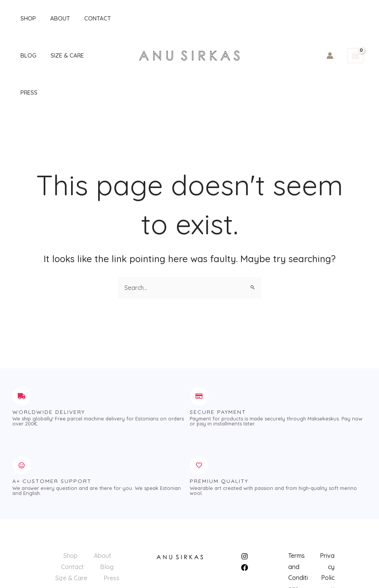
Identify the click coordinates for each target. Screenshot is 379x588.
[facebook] (246, 530)
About (52, 18)
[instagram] (246, 519)
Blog (23, 55)
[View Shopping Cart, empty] (355, 37)
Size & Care (59, 55)
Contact (87, 18)
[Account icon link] (330, 37)
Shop (23, 18)
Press (96, 55)
